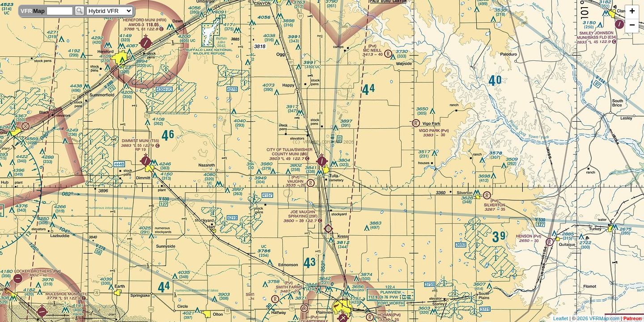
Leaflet (561, 318)
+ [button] (632, 12)
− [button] (632, 26)
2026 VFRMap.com (598, 318)
